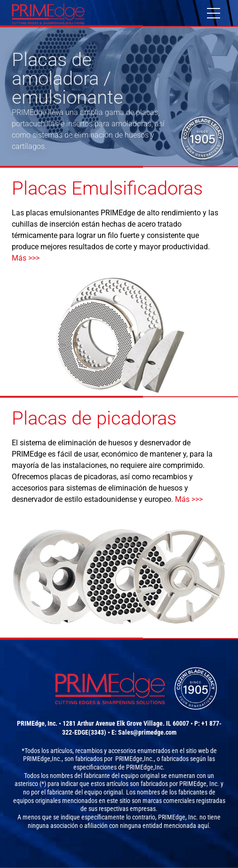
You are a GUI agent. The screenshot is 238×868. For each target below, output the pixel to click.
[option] (119, 97)
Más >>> (26, 258)
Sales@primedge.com (147, 732)
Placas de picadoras (94, 418)
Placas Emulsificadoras (107, 188)
